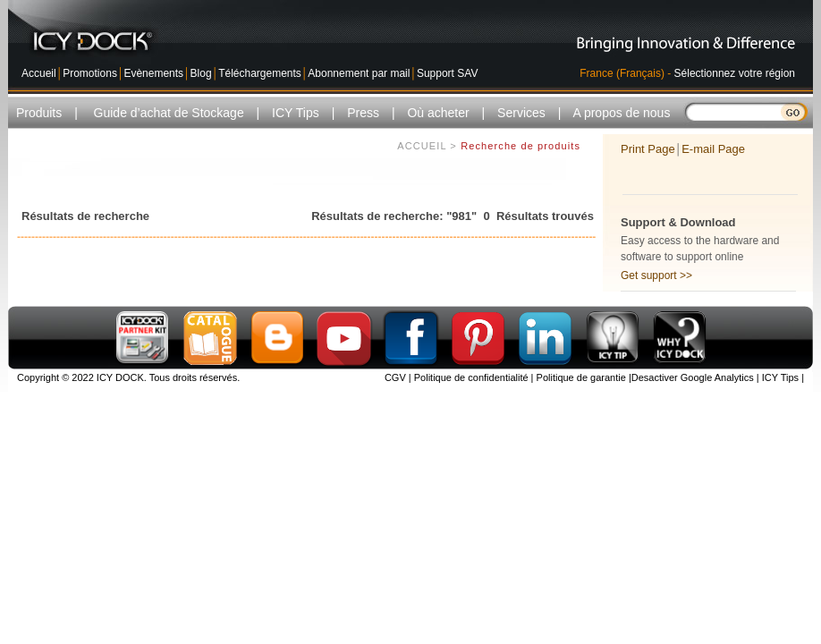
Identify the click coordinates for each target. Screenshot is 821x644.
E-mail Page (713, 149)
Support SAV (447, 73)
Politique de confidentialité (470, 377)
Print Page (648, 149)
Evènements (153, 73)
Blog (201, 73)
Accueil (39, 73)
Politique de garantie (580, 377)
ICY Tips (779, 377)
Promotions (90, 73)
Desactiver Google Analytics (693, 377)
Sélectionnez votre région (735, 73)
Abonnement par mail (359, 73)
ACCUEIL (422, 148)
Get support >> (656, 275)
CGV (395, 377)
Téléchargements (260, 73)
